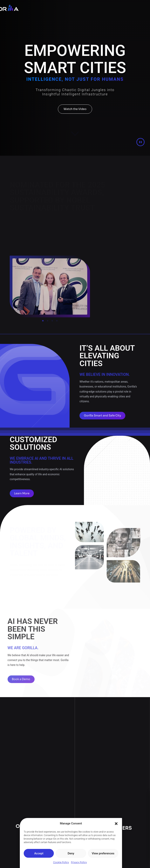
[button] (116, 824)
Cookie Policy (61, 862)
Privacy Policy (79, 862)
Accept (39, 853)
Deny (71, 853)
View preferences (103, 853)
